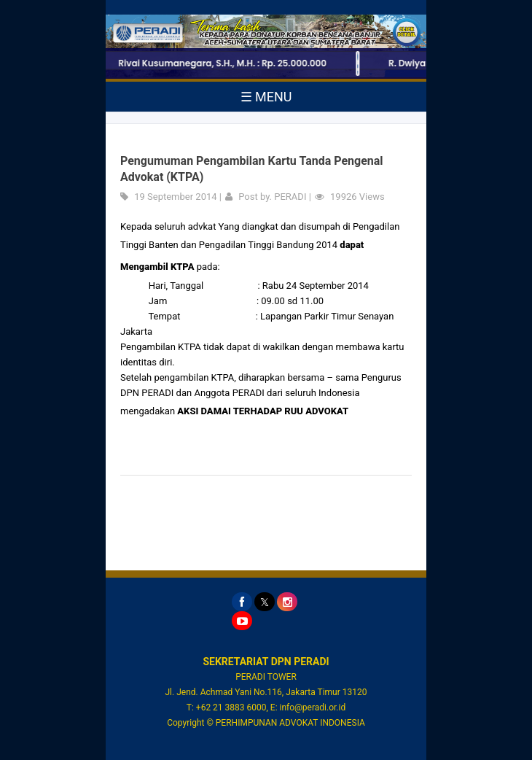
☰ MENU (266, 97)
